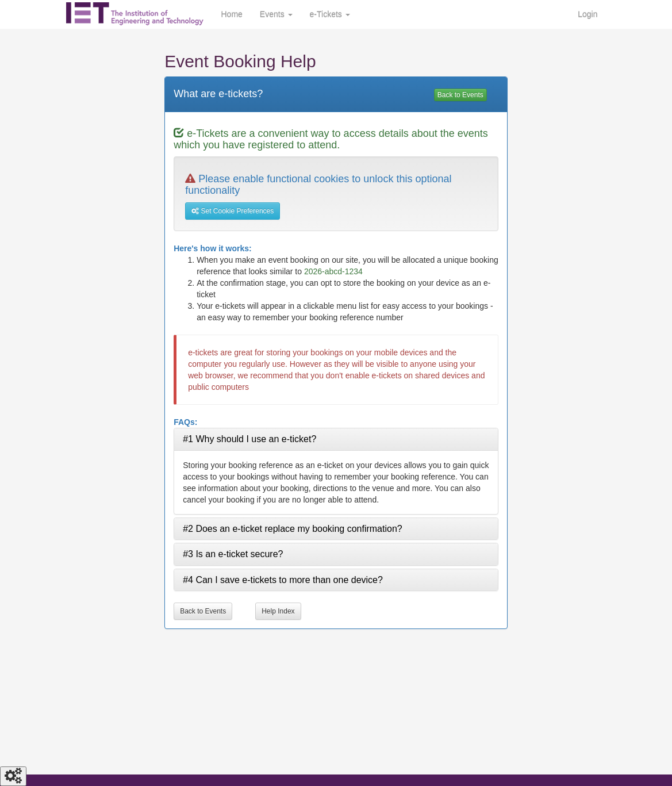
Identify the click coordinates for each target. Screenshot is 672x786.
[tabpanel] (336, 482)
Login (587, 14)
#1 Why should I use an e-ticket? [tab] (249, 439)
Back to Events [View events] (460, 95)
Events (276, 14)
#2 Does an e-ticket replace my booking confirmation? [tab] (293, 529)
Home (232, 14)
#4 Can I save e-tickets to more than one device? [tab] (283, 580)
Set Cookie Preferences (233, 211)
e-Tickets (330, 14)
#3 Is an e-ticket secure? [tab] (233, 554)
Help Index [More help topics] (278, 611)
